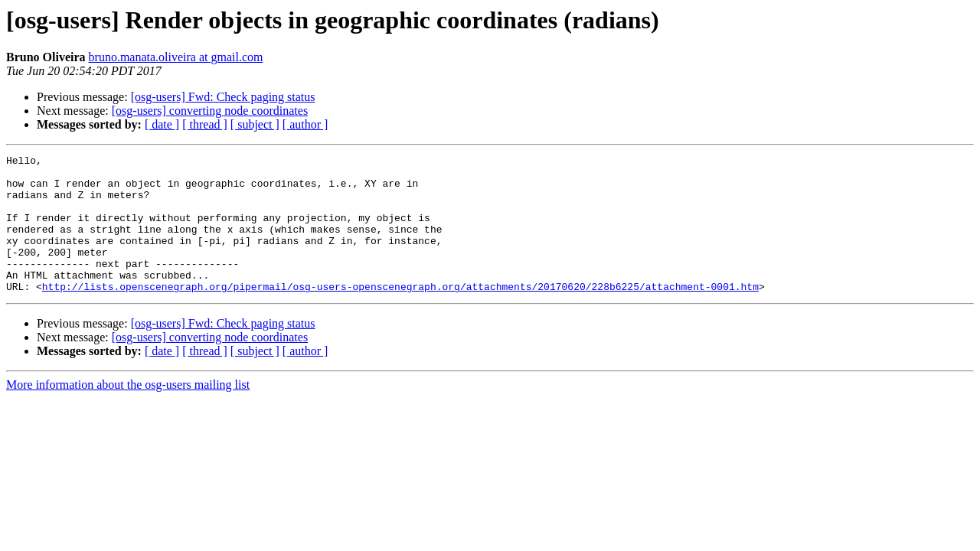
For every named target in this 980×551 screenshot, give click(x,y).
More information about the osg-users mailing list (128, 412)
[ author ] (305, 124)
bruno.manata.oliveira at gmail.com (176, 57)
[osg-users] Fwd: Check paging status (223, 97)
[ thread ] (205, 124)
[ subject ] (255, 124)
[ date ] (162, 124)
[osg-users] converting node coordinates (210, 111)
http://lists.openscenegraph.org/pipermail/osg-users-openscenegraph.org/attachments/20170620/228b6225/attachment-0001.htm (400, 314)
